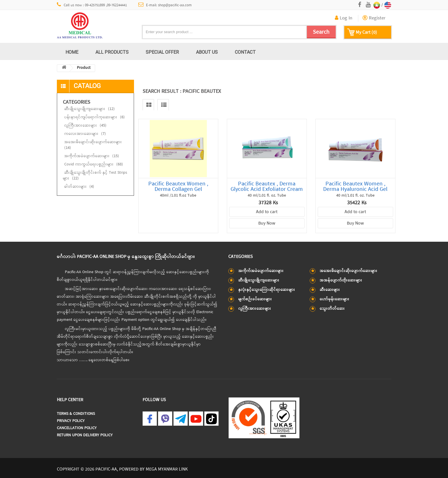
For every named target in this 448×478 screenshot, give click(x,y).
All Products (112, 52)
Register (374, 18)
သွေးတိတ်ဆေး (332, 309)
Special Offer (162, 52)
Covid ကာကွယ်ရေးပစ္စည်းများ (94, 164)
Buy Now (267, 223)
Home (72, 52)
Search (321, 32)
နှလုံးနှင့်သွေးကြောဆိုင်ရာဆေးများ (267, 290)
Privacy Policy (71, 421)
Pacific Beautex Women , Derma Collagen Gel (178, 187)
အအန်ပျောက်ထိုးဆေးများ (341, 280)
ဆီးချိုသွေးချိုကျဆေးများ (89, 109)
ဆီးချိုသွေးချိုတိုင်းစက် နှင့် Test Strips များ (95, 176)
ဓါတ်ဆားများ (79, 187)
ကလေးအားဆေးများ (85, 134)
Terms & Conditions (76, 414)
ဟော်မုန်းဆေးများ (335, 299)
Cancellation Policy (77, 428)
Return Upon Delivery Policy (85, 435)
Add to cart (267, 212)
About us (207, 52)
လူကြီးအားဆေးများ (85, 126)
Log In (344, 18)
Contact (245, 52)
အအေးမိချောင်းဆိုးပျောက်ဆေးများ (93, 145)
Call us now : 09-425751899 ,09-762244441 (92, 5)
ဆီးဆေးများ (330, 290)
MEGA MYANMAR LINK (167, 469)
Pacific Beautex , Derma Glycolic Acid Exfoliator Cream (267, 187)
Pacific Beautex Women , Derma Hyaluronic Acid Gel (355, 187)
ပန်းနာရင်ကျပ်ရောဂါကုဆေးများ (94, 117)
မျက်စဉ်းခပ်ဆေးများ (255, 299)
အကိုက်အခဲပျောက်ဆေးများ (92, 156)
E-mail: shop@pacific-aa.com (165, 5)
